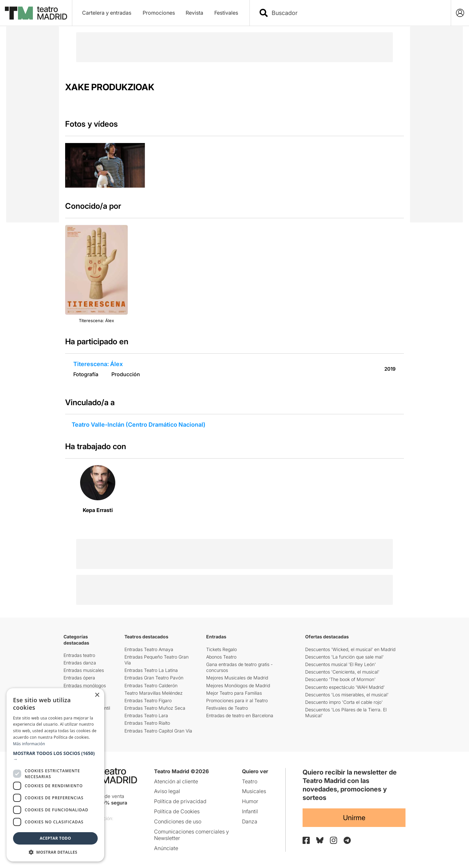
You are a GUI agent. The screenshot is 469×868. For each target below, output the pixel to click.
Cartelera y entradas (107, 13)
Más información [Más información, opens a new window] (29, 744)
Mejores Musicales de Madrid (237, 678)
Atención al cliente (176, 781)
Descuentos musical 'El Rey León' (341, 664)
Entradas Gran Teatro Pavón (154, 678)
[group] (105, 165)
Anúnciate (166, 848)
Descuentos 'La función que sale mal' (344, 657)
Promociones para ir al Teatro (237, 700)
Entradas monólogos (85, 685)
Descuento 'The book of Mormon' (340, 679)
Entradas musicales (84, 670)
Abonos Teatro (221, 657)
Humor (250, 801)
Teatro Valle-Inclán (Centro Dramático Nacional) (139, 425)
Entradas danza (80, 663)
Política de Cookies (177, 811)
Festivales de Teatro (227, 708)
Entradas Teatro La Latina (151, 670)
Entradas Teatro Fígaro (148, 700)
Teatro (250, 781)
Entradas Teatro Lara (146, 715)
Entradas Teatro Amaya (149, 649)
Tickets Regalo (221, 649)
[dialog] (55, 775)
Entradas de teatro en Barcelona (240, 715)
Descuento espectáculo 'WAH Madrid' (345, 687)
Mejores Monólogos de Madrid (238, 685)
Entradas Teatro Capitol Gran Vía (158, 731)
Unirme (354, 818)
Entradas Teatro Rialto (147, 723)
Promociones (159, 13)
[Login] (460, 13)
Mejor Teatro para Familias (234, 693)
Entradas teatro (79, 655)
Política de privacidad (180, 801)
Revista (194, 13)
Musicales (254, 791)
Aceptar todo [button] (55, 838)
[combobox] (356, 13)
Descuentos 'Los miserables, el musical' (347, 695)
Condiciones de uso (178, 821)
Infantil (250, 811)
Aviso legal (167, 791)
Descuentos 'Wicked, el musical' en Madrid (350, 649)
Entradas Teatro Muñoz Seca (155, 708)
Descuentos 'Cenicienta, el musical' (342, 672)
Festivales (226, 13)
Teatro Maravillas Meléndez (154, 693)
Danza (250, 821)
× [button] (97, 695)
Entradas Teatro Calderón (151, 685)
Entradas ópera (79, 678)
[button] (55, 756)
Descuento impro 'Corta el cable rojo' (344, 702)
